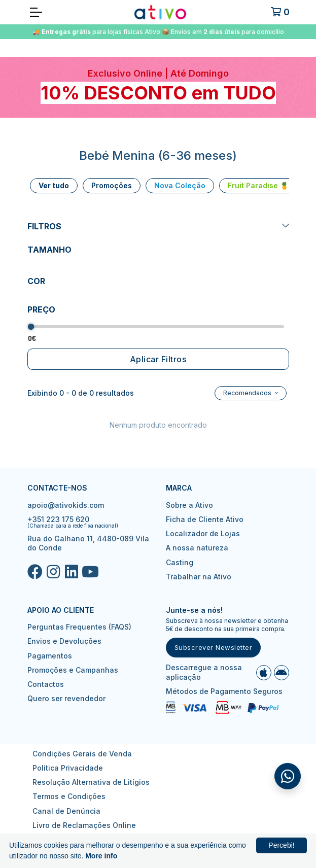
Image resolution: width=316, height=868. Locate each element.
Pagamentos (50, 656)
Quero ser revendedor (66, 698)
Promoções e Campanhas (73, 670)
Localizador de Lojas (203, 533)
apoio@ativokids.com (66, 505)
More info (101, 856)
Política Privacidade (68, 768)
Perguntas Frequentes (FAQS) (79, 627)
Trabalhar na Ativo (199, 577)
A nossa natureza (197, 548)
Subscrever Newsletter (214, 647)
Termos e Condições (69, 796)
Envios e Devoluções (64, 641)
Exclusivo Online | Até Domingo (158, 73)
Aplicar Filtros (158, 359)
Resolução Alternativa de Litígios (91, 782)
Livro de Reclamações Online (84, 825)
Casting (180, 562)
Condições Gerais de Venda (82, 754)
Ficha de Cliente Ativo (205, 519)
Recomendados (248, 393)
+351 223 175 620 (58, 519)
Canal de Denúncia (66, 811)
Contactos (46, 684)
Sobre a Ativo (189, 505)
